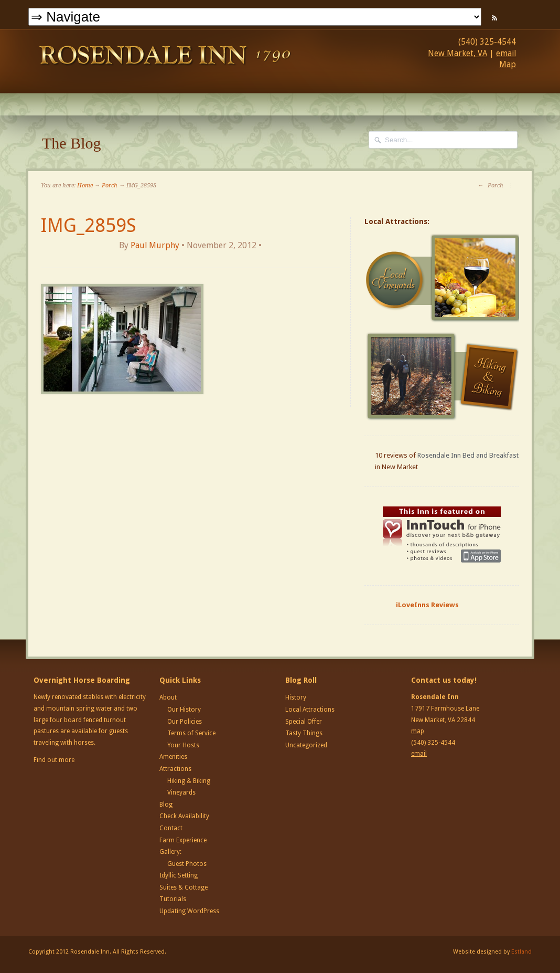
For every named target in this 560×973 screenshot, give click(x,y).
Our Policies (185, 722)
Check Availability (184, 816)
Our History (184, 710)
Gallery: (170, 852)
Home (85, 186)
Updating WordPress (189, 911)
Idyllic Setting (179, 875)
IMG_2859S (89, 225)
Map (508, 64)
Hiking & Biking (189, 781)
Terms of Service (191, 733)
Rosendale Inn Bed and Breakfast (468, 455)
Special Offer (304, 722)
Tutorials (173, 899)
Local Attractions (310, 710)
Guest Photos (187, 864)
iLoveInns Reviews (427, 605)
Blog (166, 805)
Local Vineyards (443, 278)
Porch (110, 186)
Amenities (173, 757)
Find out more (54, 760)
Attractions (175, 769)
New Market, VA (457, 53)
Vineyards (181, 792)
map (418, 731)
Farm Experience (183, 840)
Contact (171, 828)
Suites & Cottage (184, 887)
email (506, 53)
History (296, 697)
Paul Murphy (155, 245)
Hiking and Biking (443, 376)
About (168, 697)
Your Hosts (183, 745)
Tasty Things (304, 733)
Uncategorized (306, 745)
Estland (521, 952)
